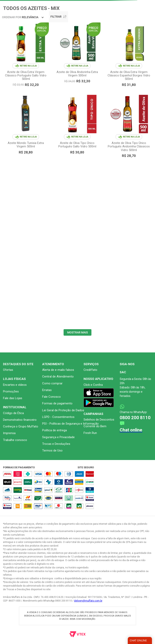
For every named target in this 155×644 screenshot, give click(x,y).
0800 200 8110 (135, 418)
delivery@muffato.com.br (88, 601)
